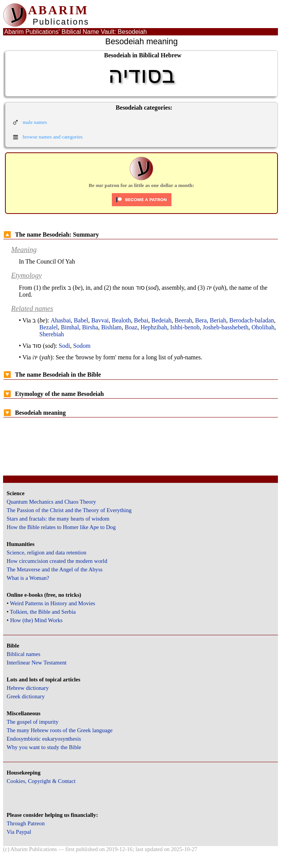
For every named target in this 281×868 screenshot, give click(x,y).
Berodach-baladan (251, 320)
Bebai (141, 320)
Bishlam (111, 327)
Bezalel (48, 327)
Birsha (90, 327)
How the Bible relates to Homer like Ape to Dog (61, 527)
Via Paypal (19, 832)
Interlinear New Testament (37, 663)
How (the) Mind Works (36, 620)
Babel (81, 320)
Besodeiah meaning (35, 413)
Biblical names (23, 654)
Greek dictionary (26, 696)
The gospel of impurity (32, 722)
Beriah (218, 320)
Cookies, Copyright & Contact (41, 781)
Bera (201, 320)
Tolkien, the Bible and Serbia (43, 612)
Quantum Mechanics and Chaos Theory (51, 502)
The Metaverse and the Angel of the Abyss (55, 569)
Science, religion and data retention (46, 553)
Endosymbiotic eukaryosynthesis (44, 739)
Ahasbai (61, 320)
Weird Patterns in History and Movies (52, 603)
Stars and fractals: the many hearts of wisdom (58, 519)
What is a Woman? (28, 578)
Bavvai (100, 320)
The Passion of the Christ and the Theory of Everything (69, 510)
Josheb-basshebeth (225, 327)
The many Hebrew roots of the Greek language (60, 730)
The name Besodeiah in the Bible (52, 375)
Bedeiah (161, 320)
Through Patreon (26, 823)
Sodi (64, 346)
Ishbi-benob (185, 327)
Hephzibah (154, 327)
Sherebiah (52, 334)
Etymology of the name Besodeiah (54, 394)
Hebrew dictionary (27, 688)
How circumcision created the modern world (57, 561)
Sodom (82, 346)
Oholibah (263, 327)
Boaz (131, 327)
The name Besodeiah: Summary (51, 235)
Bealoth (121, 320)
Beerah (183, 320)
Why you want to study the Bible (44, 747)
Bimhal (70, 327)
